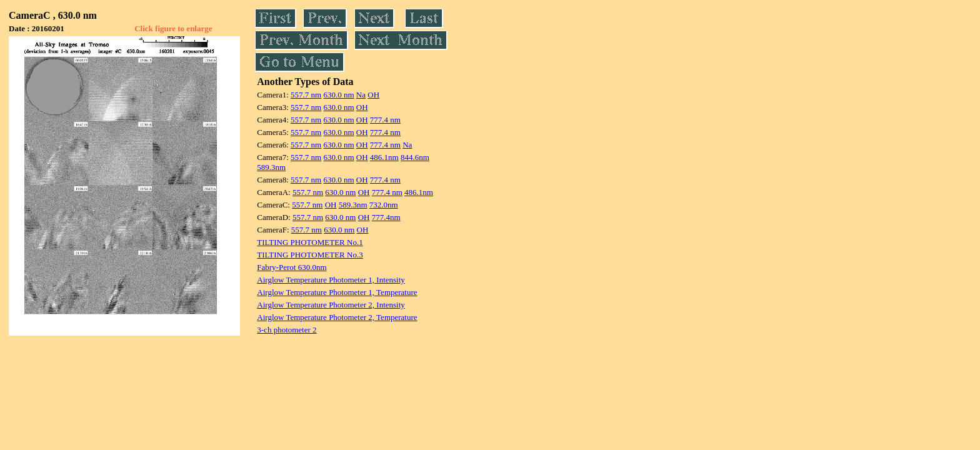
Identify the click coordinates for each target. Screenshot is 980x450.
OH (373, 95)
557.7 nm (306, 95)
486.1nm (384, 157)
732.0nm (384, 205)
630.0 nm (338, 95)
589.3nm (271, 167)
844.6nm (415, 157)
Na (361, 95)
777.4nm (386, 217)
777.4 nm (385, 120)
